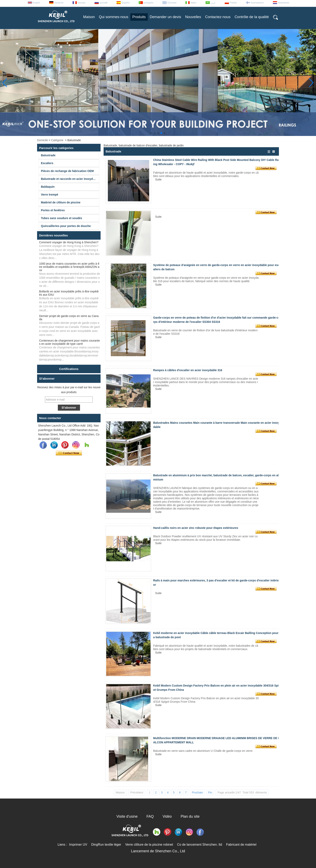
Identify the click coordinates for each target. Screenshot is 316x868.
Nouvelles (193, 17)
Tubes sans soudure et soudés (61, 218)
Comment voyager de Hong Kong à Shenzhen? (69, 242)
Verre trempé (50, 195)
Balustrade (48, 155)
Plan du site (190, 816)
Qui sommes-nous (114, 17)
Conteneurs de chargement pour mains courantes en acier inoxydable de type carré (69, 342)
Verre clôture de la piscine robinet (149, 845)
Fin (210, 792)
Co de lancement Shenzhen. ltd (200, 845)
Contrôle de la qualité (252, 17)
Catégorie (57, 140)
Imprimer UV (78, 845)
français (82, 3)
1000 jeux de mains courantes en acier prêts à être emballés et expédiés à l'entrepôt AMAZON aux (69, 267)
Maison (89, 17)
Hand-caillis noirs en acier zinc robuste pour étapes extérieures (196, 528)
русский (103, 3)
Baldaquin (48, 187)
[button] (152, 133)
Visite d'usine (127, 816)
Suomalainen (257, 3)
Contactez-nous (218, 17)
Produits (139, 17)
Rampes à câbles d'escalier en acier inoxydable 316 (188, 370)
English (36, 3)
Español (126, 3)
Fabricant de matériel (241, 845)
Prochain (197, 792)
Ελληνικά (172, 3)
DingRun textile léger (106, 845)
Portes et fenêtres (53, 210)
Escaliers (47, 163)
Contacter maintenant (69, 453)
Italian (193, 3)
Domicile (43, 140)
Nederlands (284, 3)
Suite (158, 179)
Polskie (233, 3)
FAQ (150, 816)
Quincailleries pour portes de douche (66, 226)
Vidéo (167, 816)
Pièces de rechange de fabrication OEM (67, 171)
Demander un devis (165, 17)
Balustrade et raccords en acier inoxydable (70, 179)
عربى (213, 3)
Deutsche (59, 3)
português (149, 3)
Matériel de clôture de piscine (61, 202)
